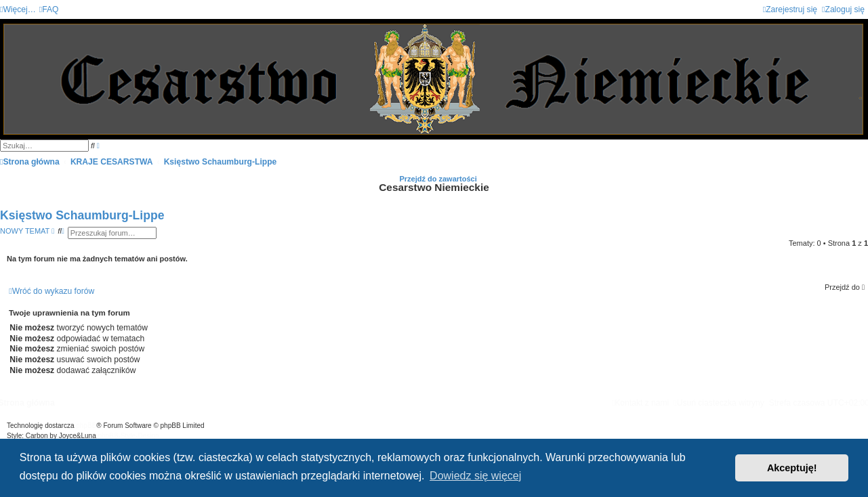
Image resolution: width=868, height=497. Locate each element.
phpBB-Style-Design (129, 436)
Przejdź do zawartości (438, 179)
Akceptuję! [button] (792, 468)
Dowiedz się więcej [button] (475, 476)
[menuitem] (49, 9)
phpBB (86, 426)
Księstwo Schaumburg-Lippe (82, 215)
